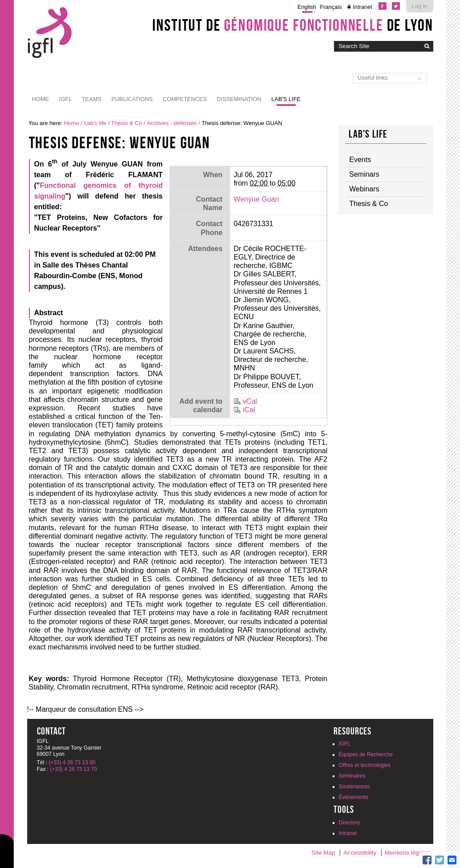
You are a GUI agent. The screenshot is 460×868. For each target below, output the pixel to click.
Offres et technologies (365, 765)
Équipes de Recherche (366, 754)
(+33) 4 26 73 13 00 (72, 763)
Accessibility (360, 853)
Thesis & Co (126, 123)
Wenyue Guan (256, 199)
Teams (92, 99)
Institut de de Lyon (293, 25)
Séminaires (352, 776)
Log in (420, 6)
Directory (350, 823)
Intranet (362, 7)
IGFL (65, 99)
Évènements (354, 797)
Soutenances (354, 787)
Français (331, 7)
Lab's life (286, 99)
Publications (132, 99)
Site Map (323, 853)
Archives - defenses (172, 123)
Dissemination (239, 99)
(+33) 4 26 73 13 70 (74, 769)
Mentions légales (407, 853)
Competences (185, 99)
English (307, 7)
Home (41, 99)
